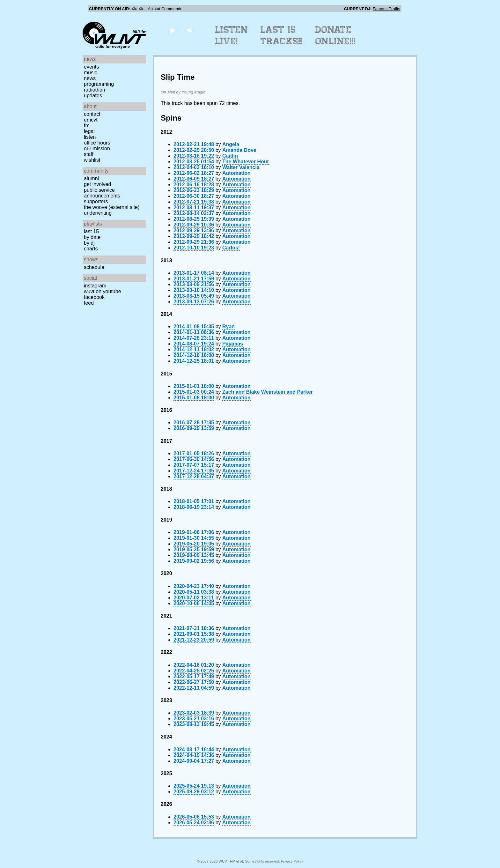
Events (91, 67)
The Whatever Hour (246, 162)
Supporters (96, 201)
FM (87, 126)
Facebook (94, 297)
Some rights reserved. (262, 861)
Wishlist (92, 160)
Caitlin (230, 156)
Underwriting (98, 213)
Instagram (95, 286)
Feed (89, 303)
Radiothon (95, 90)
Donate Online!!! (335, 35)
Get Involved (97, 184)
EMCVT (91, 120)
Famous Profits (386, 9)
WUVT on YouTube (103, 291)
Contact (92, 114)
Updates (93, 96)
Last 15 (91, 231)
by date (92, 237)
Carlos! (231, 248)
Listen (90, 137)
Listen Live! (232, 35)
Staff (89, 154)
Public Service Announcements (102, 193)
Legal (89, 131)
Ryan (228, 326)
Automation (236, 173)
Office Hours (97, 143)
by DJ (89, 243)
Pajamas (233, 344)
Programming (99, 84)
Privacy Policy (292, 861)
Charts (91, 249)
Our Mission (97, 148)
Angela (231, 144)
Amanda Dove (239, 150)
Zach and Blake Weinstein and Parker (268, 392)
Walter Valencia (241, 167)
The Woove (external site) (112, 207)
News (90, 78)
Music (91, 73)
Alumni (91, 178)
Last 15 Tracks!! (281, 35)
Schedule (94, 267)
